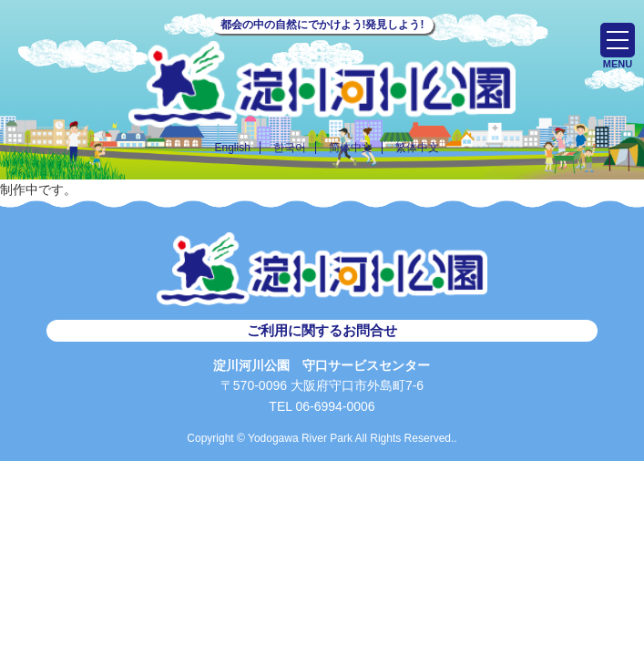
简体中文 (351, 148)
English (232, 148)
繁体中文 (417, 148)
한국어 (290, 148)
